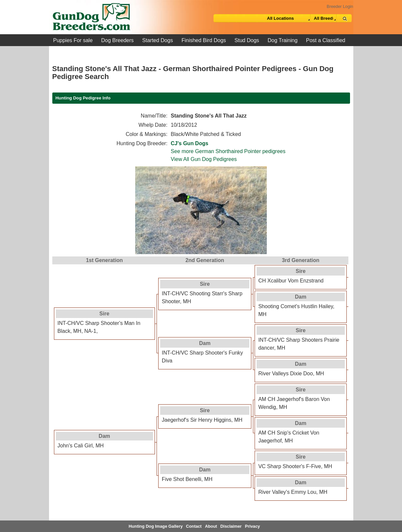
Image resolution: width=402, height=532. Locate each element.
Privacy (253, 526)
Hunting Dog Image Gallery (156, 526)
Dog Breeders (118, 40)
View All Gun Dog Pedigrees (204, 159)
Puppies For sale (73, 40)
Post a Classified (326, 40)
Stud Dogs (247, 40)
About (211, 526)
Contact (194, 526)
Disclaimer (231, 526)
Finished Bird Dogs (204, 40)
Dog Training (283, 40)
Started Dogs (157, 40)
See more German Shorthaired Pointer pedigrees (228, 151)
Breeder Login (340, 6)
